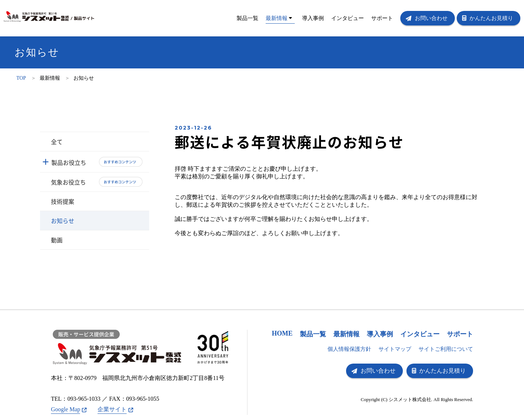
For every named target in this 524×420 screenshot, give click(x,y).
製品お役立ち (69, 162)
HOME (282, 333)
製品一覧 (247, 18)
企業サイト (112, 409)
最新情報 (279, 18)
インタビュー (348, 18)
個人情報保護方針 (349, 349)
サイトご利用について (446, 349)
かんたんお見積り (491, 18)
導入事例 (313, 18)
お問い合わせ (431, 18)
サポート (382, 18)
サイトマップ (395, 349)
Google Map (65, 409)
